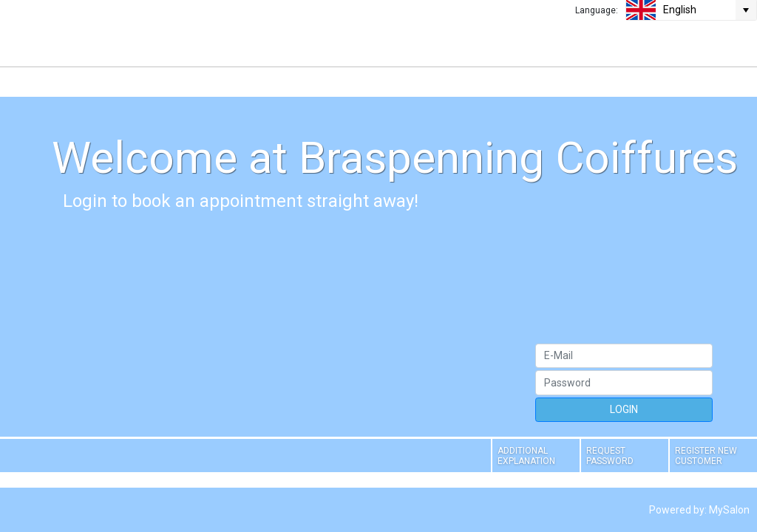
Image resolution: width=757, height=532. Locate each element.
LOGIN (624, 409)
